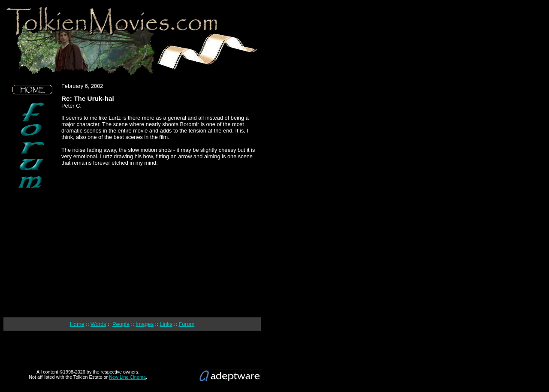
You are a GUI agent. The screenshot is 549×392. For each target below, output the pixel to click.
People (121, 324)
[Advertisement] (33, 253)
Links (166, 324)
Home (77, 324)
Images (145, 324)
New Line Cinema (127, 377)
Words (98, 324)
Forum (186, 324)
